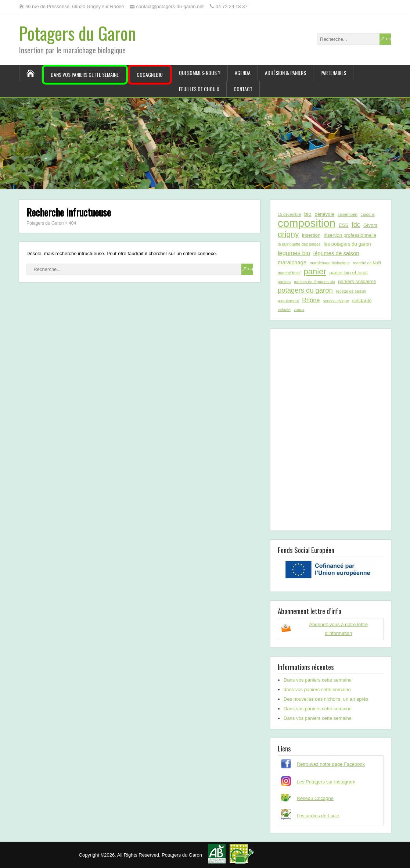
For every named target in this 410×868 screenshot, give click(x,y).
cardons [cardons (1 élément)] (368, 214)
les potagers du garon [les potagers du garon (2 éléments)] (347, 244)
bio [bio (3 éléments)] (308, 214)
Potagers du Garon (78, 33)
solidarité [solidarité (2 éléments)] (362, 301)
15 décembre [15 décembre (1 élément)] (289, 214)
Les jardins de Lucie (318, 816)
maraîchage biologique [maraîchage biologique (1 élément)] (330, 263)
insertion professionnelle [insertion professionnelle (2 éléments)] (350, 235)
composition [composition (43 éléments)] (307, 223)
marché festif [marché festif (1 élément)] (289, 273)
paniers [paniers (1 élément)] (284, 282)
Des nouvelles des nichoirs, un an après (326, 699)
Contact (243, 89)
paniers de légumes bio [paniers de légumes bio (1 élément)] (314, 282)
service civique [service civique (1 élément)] (336, 301)
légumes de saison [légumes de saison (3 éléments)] (336, 253)
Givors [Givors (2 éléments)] (370, 225)
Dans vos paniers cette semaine (85, 74)
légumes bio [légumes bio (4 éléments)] (294, 253)
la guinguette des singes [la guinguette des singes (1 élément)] (299, 244)
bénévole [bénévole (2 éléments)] (324, 214)
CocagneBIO (150, 74)
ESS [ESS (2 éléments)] (344, 225)
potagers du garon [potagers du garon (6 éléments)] (305, 290)
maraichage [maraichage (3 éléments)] (292, 262)
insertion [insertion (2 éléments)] (311, 235)
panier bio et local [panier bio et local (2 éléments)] (348, 273)
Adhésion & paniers (285, 73)
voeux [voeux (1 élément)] (299, 310)
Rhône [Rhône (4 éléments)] (311, 300)
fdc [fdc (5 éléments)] (356, 225)
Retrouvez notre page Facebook (331, 764)
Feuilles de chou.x (199, 89)
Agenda (243, 73)
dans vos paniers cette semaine (317, 690)
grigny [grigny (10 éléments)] (288, 234)
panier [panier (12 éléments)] (315, 272)
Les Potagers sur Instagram (326, 782)
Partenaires (333, 73)
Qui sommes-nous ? (200, 73)
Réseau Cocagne (315, 798)
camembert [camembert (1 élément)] (348, 214)
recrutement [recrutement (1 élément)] (288, 301)
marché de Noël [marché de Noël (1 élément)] (367, 263)
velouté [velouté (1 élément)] (284, 310)
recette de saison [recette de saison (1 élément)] (351, 291)
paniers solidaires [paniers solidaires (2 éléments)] (357, 281)
